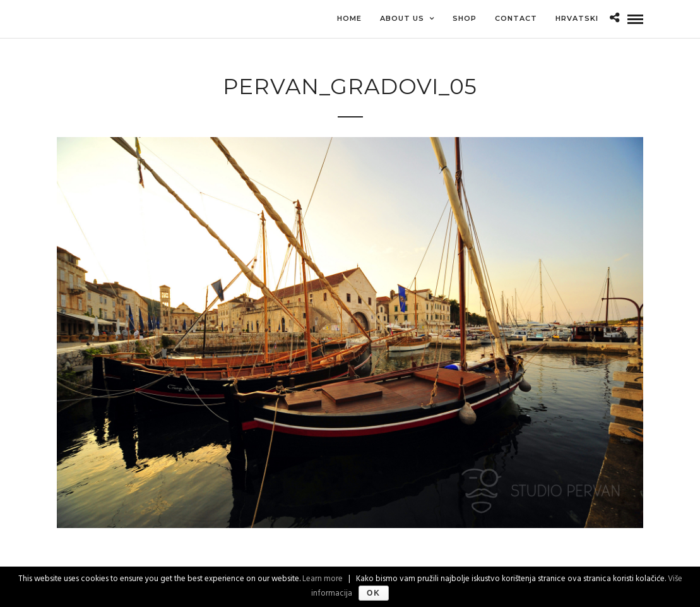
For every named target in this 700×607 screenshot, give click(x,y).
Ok (374, 593)
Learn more (323, 579)
